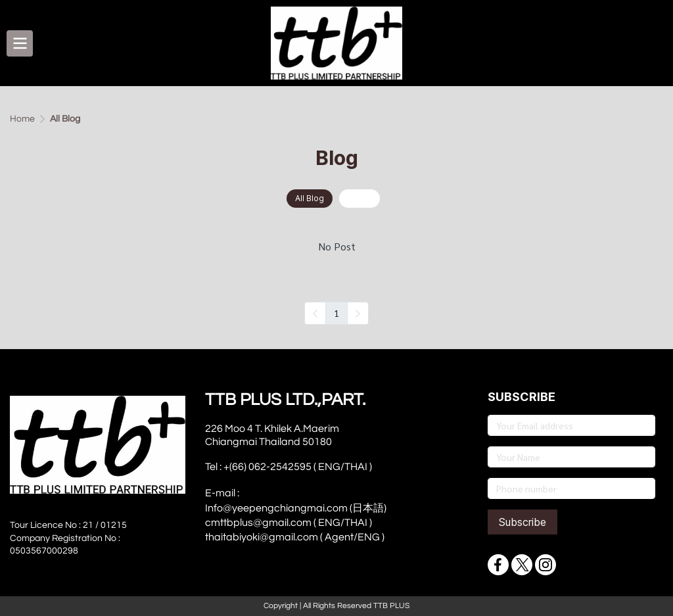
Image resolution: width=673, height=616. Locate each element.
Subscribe (522, 522)
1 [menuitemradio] (336, 313)
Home (22, 119)
